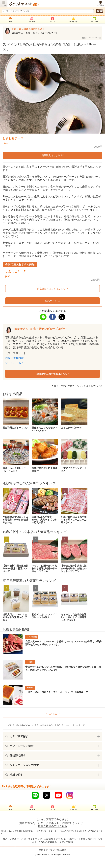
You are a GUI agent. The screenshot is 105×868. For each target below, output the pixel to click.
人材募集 (49, 839)
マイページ (101, 6)
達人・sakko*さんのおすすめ (47, 725)
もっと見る (51, 714)
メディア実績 (66, 842)
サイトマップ (35, 839)
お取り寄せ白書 (14, 358)
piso (5, 143)
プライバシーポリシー (67, 839)
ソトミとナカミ (14, 363)
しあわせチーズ (13, 138)
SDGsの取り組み (48, 842)
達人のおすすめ (23, 725)
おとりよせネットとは (14, 839)
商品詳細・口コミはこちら (51, 289)
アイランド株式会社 (56, 850)
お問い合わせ (88, 839)
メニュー (4, 6)
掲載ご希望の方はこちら (52, 826)
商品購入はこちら (52, 155)
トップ (8, 725)
